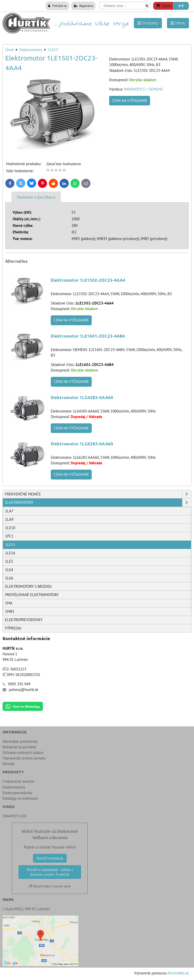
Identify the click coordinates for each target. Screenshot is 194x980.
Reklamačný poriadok (19, 747)
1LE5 (9, 561)
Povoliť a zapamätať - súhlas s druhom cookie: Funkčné (50, 872)
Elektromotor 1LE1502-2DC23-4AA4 (88, 280)
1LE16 (10, 553)
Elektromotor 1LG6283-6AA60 (82, 444)
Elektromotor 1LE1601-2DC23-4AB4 (88, 336)
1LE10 (10, 528)
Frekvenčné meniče (98, 494)
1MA (9, 603)
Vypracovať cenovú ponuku (24, 758)
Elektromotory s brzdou (28, 586)
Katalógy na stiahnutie (20, 798)
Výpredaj (13, 628)
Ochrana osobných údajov (23, 753)
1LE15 (10, 545)
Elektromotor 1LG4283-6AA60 (82, 397)
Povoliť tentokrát (50, 858)
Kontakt (9, 764)
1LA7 (9, 511)
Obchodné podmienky (20, 741)
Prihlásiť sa (57, 6)
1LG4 (9, 570)
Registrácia (83, 6)
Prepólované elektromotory (32, 595)
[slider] (56, 170)
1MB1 (10, 611)
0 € (181, 6)
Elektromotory (98, 503)
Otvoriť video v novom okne (50, 886)
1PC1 (9, 536)
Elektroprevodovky (24, 620)
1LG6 (9, 578)
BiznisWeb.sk (178, 973)
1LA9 (9, 519)
